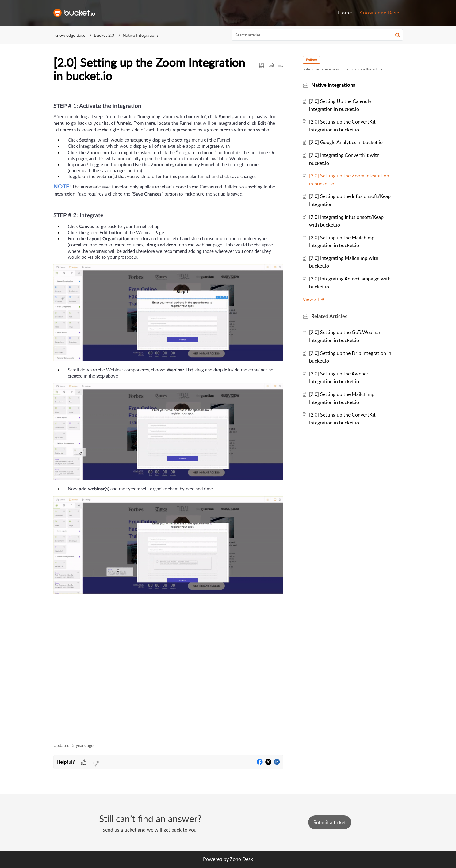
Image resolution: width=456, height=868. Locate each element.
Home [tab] (345, 13)
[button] (398, 35)
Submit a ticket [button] (330, 822)
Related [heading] (330, 316)
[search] (317, 35)
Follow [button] (312, 60)
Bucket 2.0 (104, 35)
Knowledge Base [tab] (379, 13)
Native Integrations (141, 35)
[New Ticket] (330, 822)
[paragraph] (168, 413)
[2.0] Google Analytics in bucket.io (346, 142)
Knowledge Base (70, 35)
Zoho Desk (241, 859)
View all (314, 299)
